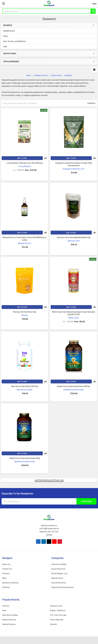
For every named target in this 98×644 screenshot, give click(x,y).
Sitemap (6, 587)
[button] (94, 70)
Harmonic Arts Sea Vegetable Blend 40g (73, 237)
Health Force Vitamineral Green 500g (25, 458)
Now (4, 610)
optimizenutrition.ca (49, 480)
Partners (6, 573)
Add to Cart (22, 158)
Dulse (6, 36)
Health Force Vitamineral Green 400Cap (73, 386)
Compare (45, 158)
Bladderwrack (9, 31)
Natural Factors (9, 624)
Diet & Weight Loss (59, 573)
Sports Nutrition (58, 569)
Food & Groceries (59, 583)
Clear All (91, 103)
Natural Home (57, 578)
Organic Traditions (58, 610)
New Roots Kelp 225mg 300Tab (25, 386)
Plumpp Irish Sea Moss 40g (24, 312)
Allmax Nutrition (9, 620)
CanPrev (6, 606)
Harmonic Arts (56, 606)
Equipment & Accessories (62, 587)
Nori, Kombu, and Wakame (14, 41)
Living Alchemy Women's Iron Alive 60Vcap (24, 163)
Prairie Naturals (57, 620)
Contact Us (7, 569)
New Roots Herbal (10, 615)
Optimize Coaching (10, 583)
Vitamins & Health (59, 564)
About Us (6, 564)
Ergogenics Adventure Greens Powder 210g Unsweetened (74, 164)
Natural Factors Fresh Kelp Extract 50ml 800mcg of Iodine (24, 239)
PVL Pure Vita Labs (58, 615)
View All (53, 624)
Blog (4, 578)
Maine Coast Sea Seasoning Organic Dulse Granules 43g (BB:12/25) (73, 313)
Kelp (5, 46)
